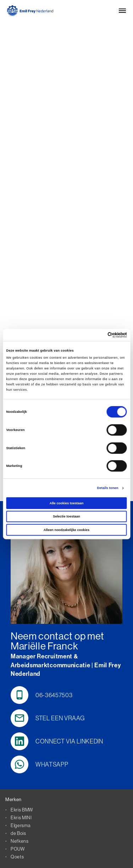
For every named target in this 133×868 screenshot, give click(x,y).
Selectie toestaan (66, 516)
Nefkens (20, 841)
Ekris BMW (22, 810)
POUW (18, 849)
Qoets (17, 857)
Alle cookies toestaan (67, 503)
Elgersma (20, 825)
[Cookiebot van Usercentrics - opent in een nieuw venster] (96, 335)
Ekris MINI (21, 817)
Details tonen (108, 488)
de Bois (18, 833)
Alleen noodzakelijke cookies (67, 530)
